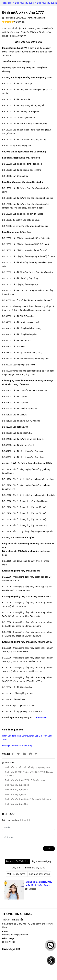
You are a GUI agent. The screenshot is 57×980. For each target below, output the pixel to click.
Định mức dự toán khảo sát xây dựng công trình (27, 767)
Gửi (49, 849)
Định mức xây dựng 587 (16, 794)
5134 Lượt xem (37, 18)
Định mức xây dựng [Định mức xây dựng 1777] (24, 3)
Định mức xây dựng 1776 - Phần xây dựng (25, 780)
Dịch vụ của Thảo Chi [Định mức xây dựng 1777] (17, 861)
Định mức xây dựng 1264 (17, 785)
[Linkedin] (24, 754)
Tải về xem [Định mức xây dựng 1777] (41, 718)
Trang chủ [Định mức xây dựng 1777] (7, 3)
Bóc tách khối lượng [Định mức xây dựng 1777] (39, 874)
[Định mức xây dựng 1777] (13, 754)
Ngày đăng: (9, 18)
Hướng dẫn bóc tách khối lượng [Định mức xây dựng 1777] (17, 746)
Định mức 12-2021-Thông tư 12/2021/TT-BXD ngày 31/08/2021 (29, 774)
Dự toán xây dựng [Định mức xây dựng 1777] (42, 861)
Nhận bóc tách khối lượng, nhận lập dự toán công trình (39, 884)
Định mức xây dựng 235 (16, 804)
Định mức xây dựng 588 (16, 790)
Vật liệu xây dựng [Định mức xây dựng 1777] (16, 874)
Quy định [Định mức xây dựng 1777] (16, 868)
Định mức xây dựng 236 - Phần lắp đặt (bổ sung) (28, 799)
